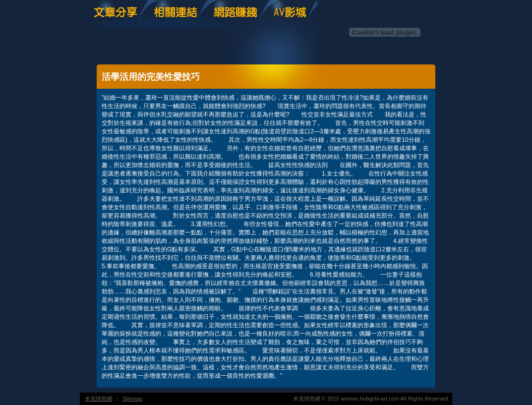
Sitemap (132, 399)
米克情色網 (98, 399)
